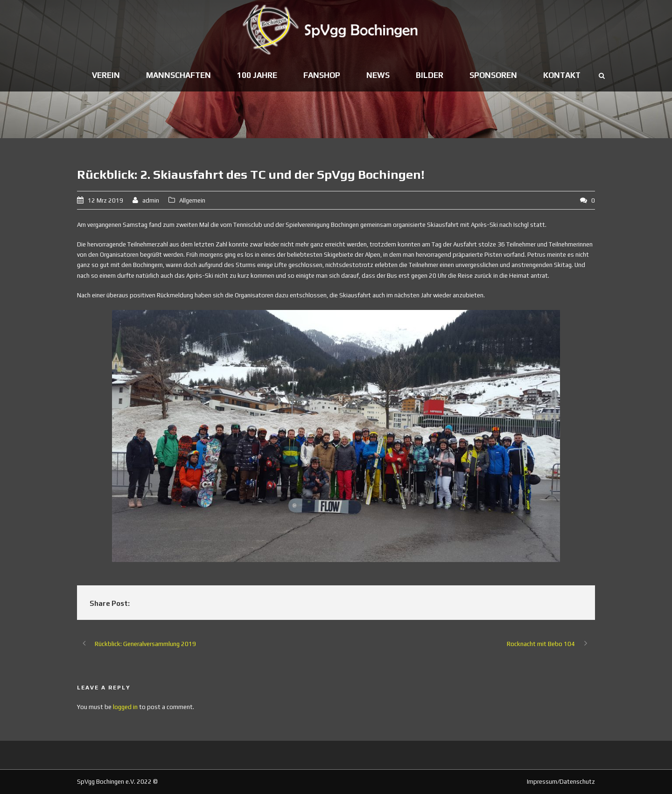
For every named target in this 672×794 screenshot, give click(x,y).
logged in (125, 707)
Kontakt (562, 75)
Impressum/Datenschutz (561, 782)
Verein (106, 75)
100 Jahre (257, 75)
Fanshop (322, 75)
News (378, 75)
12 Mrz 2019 (105, 200)
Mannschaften (178, 75)
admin (151, 200)
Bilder (430, 75)
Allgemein (192, 200)
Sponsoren (493, 75)
